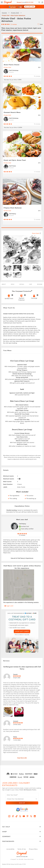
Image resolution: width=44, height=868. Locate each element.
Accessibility (10, 849)
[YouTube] (24, 816)
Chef (31, 284)
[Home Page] (8, 2)
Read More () (22, 757)
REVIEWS (40, 284)
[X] (31, 816)
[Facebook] (13, 816)
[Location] (23, 798)
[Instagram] (9, 816)
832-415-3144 (30, 859)
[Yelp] (20, 816)
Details (22, 284)
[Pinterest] (27, 816)
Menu (13, 284)
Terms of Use (22, 849)
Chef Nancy (22, 523)
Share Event (36, 233)
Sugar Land (9, 605)
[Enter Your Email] (22, 795)
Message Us (20, 2)
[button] (2, 2)
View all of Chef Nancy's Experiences (22, 558)
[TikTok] (17, 816)
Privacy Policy (33, 849)
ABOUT (4, 284)
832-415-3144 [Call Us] (30, 2)
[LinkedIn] (35, 816)
